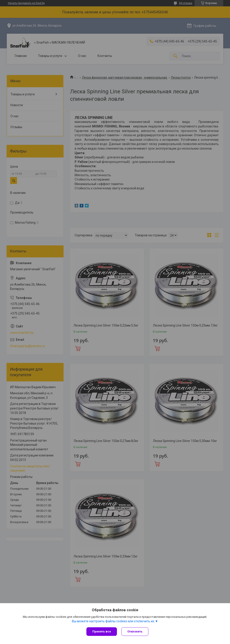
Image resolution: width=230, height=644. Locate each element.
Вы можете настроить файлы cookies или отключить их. (113, 621)
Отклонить (135, 631)
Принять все (102, 631)
